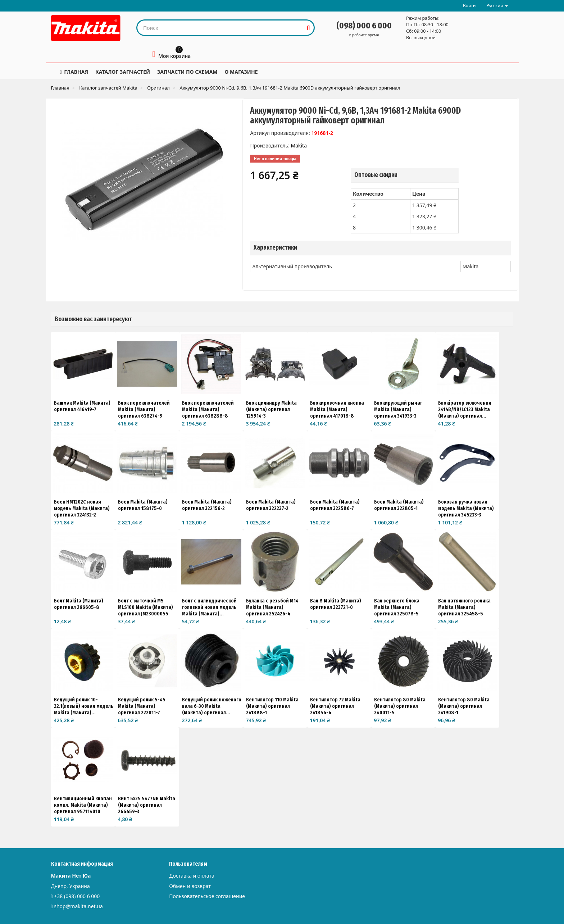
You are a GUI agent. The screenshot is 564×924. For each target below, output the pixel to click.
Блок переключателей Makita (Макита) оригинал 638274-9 (144, 409)
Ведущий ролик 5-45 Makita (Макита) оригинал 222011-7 (142, 706)
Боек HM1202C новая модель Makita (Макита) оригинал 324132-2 (82, 508)
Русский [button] (497, 6)
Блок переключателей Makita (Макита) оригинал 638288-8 (208, 409)
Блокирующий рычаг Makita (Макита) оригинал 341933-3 (398, 409)
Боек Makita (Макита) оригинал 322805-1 (399, 505)
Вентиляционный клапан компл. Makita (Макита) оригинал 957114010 (83, 805)
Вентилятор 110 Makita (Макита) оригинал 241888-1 (272, 706)
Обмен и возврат (190, 886)
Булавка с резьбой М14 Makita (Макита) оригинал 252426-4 (272, 607)
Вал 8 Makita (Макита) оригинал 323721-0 (336, 604)
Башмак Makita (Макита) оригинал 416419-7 (82, 406)
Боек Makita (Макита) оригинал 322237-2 (271, 505)
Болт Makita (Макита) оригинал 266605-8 (79, 604)
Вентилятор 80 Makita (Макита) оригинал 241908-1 (464, 706)
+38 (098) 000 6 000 (77, 896)
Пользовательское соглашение (207, 896)
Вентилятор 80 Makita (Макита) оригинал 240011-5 (400, 706)
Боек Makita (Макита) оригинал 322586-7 (335, 505)
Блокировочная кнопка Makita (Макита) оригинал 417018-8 (337, 409)
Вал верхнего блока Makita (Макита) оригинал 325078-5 (397, 607)
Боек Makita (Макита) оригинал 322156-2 (207, 505)
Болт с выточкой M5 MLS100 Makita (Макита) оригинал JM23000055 (145, 607)
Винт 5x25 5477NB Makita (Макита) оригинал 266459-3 (147, 805)
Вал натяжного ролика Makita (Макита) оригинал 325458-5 (464, 607)
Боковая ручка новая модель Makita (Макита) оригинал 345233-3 (466, 508)
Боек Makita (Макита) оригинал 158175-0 (143, 505)
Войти (469, 6)
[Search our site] (220, 28)
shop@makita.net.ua (78, 906)
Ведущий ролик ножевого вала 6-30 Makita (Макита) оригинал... (212, 706)
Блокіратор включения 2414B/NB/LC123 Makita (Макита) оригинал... (465, 409)
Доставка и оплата (192, 876)
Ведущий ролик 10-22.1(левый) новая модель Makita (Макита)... (84, 706)
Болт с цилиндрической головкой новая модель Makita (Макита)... (209, 607)
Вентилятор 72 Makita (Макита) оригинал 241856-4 (335, 706)
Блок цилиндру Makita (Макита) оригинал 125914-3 (271, 409)
